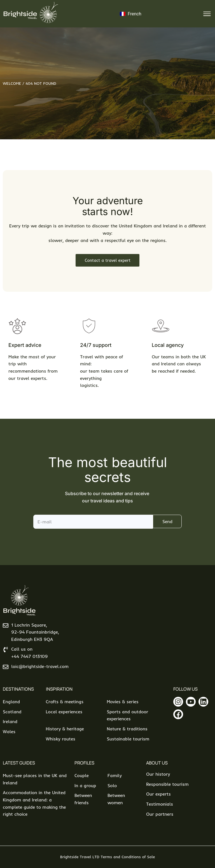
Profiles (84, 763)
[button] (207, 14)
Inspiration (59, 689)
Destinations (18, 689)
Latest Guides (19, 763)
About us (157, 763)
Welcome (12, 83)
